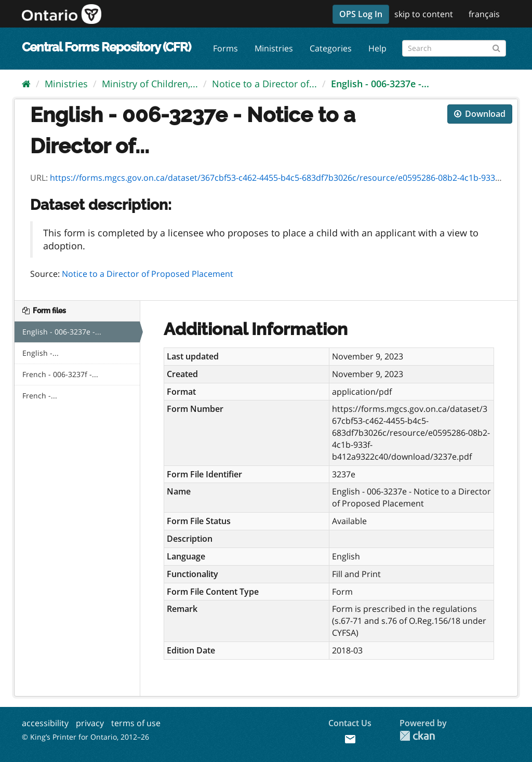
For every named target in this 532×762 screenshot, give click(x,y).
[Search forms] (454, 48)
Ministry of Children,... (150, 84)
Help (377, 48)
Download (480, 114)
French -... (40, 396)
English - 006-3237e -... (380, 84)
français (484, 14)
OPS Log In (361, 14)
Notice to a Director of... (264, 84)
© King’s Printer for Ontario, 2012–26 (85, 737)
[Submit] (496, 46)
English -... (41, 353)
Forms (225, 48)
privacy (90, 723)
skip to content (424, 14)
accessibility (45, 723)
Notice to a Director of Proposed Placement (148, 274)
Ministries (274, 48)
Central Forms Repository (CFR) (106, 47)
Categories (331, 48)
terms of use (136, 723)
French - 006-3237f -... (60, 374)
